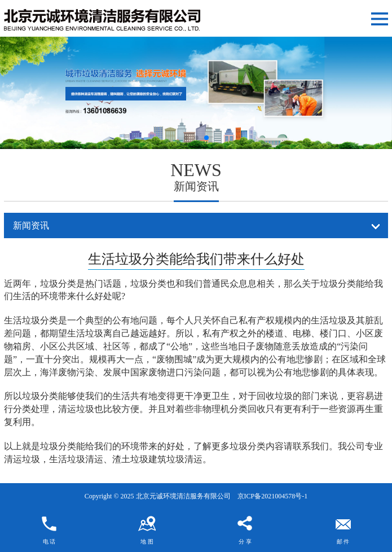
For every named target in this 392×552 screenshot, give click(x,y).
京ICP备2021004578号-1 (273, 496)
